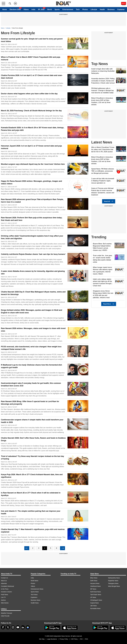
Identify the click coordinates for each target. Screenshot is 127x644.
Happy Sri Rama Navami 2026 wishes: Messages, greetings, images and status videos (31, 182)
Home (5, 9)
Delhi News (94, 581)
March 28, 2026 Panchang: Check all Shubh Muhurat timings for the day (31, 111)
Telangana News (113, 583)
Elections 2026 (15, 9)
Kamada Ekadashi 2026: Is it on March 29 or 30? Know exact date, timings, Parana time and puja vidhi (33, 129)
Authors (3, 600)
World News (34, 581)
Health (102, 9)
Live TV (3, 597)
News (2, 28)
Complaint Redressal (7, 586)
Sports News (35, 592)
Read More (109, 304)
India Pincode (5, 616)
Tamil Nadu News (96, 595)
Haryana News (95, 583)
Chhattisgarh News (96, 600)
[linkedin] (23, 627)
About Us (4, 581)
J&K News (94, 606)
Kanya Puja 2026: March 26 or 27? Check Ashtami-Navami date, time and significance (32, 476)
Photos (85, 9)
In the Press (5, 589)
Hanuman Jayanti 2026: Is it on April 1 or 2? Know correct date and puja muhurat (31, 147)
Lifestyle (94, 9)
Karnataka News (95, 608)
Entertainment (68, 9)
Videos (26, 9)
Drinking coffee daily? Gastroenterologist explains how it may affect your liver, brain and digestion (32, 237)
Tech (78, 9)
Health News (35, 603)
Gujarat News (95, 603)
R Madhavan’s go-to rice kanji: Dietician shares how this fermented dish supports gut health (31, 366)
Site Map (42, 639)
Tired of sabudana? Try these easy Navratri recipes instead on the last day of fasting (32, 458)
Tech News (34, 595)
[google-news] (28, 627)
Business (111, 9)
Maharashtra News (114, 578)
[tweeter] (8, 627)
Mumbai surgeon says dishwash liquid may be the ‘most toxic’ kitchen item (33, 164)
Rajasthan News (113, 581)
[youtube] (18, 627)
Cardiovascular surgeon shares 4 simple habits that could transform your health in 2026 (32, 421)
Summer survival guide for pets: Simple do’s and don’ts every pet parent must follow (32, 40)
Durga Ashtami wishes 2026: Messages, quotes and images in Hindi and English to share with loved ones (32, 311)
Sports (57, 9)
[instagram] (13, 627)
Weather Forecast (6, 613)
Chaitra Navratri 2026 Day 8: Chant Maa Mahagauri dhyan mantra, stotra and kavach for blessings (33, 293)
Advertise (4, 583)
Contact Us (4, 578)
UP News (93, 597)
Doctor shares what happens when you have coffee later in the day (29, 94)
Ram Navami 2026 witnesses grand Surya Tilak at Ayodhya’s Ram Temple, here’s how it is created (32, 201)
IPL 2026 (41, 9)
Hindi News (5, 595)
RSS (87, 639)
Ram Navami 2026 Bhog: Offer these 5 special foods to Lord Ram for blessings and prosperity (30, 403)
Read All (109, 201)
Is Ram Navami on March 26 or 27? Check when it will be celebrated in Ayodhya (31, 494)
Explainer (121, 9)
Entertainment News (37, 589)
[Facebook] (3, 627)
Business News (36, 600)
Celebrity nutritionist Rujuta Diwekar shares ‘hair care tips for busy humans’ (33, 254)
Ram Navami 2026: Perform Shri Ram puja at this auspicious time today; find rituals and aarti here (32, 219)
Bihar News (94, 578)
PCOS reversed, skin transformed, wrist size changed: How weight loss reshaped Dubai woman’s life (31, 348)
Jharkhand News (95, 586)
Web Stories (5, 603)
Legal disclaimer (52, 639)
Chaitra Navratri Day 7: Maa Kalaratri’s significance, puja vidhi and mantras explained (33, 531)
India (33, 9)
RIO (81, 639)
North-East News (96, 592)
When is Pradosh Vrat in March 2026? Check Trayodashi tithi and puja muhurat (31, 58)
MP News (93, 589)
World (50, 9)
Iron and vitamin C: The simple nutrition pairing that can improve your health (31, 512)
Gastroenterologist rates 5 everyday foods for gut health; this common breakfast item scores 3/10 (31, 384)
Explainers (34, 597)
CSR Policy (74, 639)
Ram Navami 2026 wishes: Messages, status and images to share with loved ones (33, 330)
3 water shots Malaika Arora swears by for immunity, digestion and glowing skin (33, 272)
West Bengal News (114, 586)
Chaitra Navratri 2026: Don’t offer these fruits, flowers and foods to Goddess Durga (33, 439)
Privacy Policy (64, 639)
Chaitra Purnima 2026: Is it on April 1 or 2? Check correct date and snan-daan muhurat (32, 77)
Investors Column (6, 592)
